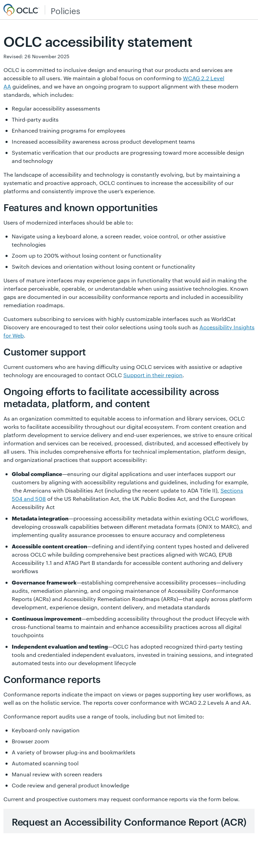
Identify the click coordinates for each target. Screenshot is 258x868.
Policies (65, 11)
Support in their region (153, 375)
